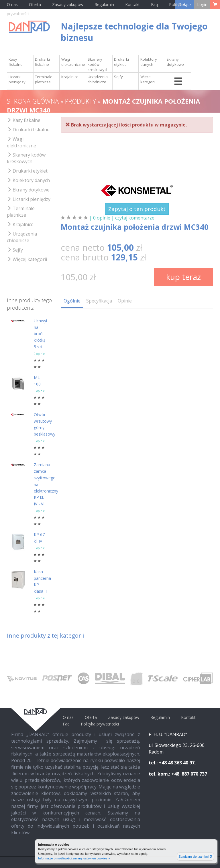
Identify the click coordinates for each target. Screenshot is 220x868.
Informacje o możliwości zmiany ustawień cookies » (74, 858)
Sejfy (118, 77)
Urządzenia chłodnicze (98, 79)
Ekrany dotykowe (175, 62)
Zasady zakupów (68, 4)
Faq (154, 4)
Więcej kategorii (148, 79)
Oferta (35, 4)
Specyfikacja (99, 301)
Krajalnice (70, 77)
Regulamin (104, 4)
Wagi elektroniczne (73, 62)
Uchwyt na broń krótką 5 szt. (41, 334)
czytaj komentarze (135, 218)
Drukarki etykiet (121, 62)
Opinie (125, 301)
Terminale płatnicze (44, 79)
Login (202, 4)
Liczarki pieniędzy (17, 79)
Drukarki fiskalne (42, 62)
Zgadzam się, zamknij (196, 857)
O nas (12, 4)
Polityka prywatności (100, 724)
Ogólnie (72, 301)
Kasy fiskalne (16, 62)
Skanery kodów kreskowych (98, 64)
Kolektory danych (149, 62)
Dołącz (185, 4)
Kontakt (133, 4)
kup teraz (183, 277)
